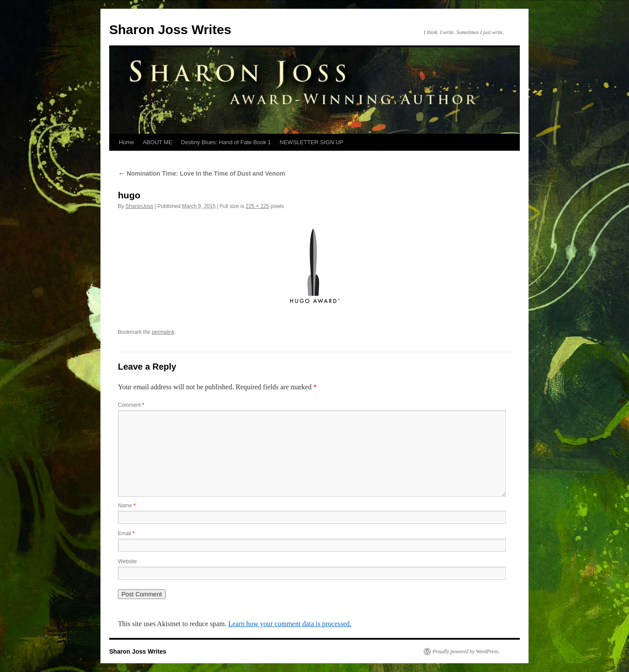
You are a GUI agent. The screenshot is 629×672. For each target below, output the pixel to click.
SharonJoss (139, 206)
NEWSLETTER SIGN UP (311, 142)
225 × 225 (257, 206)
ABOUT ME (158, 142)
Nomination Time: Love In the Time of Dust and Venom (202, 173)
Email (126, 533)
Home (126, 142)
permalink (163, 332)
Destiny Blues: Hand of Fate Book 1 (226, 142)
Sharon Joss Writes (170, 29)
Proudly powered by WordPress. (466, 651)
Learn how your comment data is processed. (290, 624)
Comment (131, 405)
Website (127, 561)
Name (127, 506)
